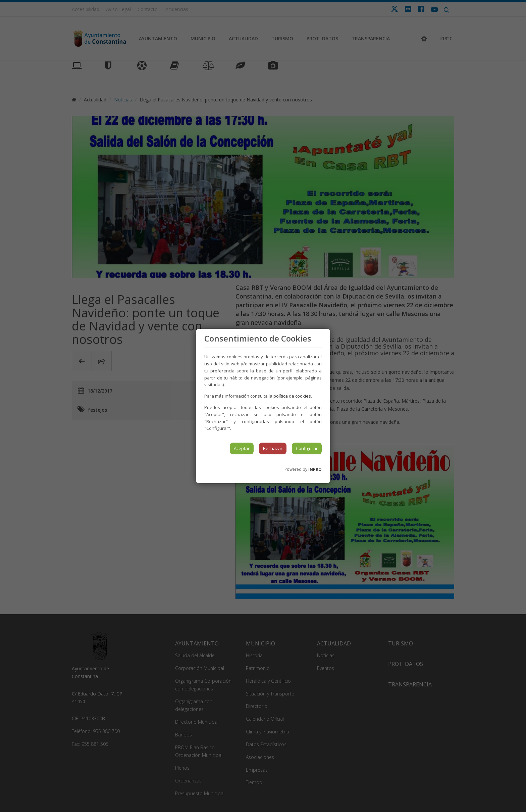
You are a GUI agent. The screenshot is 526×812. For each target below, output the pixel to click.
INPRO (315, 469)
